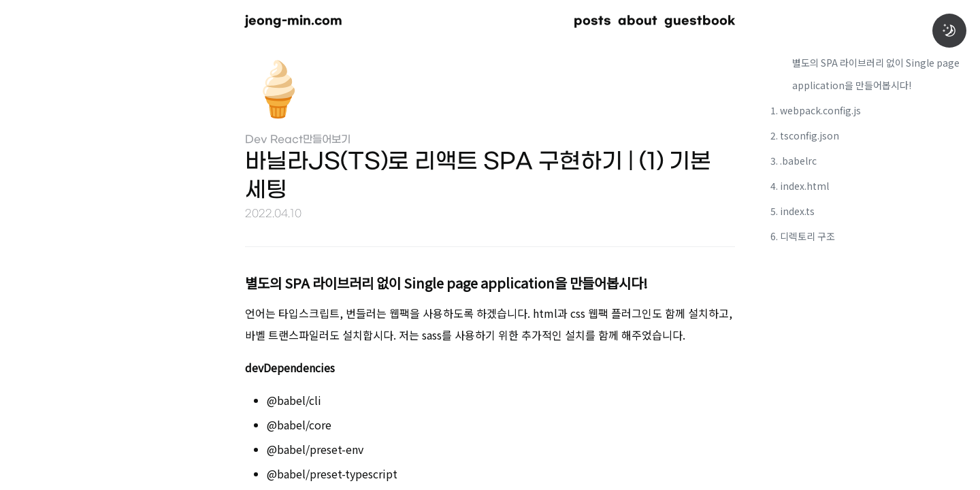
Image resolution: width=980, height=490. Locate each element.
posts (592, 21)
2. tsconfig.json (805, 135)
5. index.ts (793, 211)
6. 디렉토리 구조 (803, 236)
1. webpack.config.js (816, 110)
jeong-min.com (294, 21)
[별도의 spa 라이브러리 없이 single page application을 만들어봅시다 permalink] (225, 281)
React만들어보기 (310, 140)
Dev (256, 140)
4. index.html (800, 186)
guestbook (700, 21)
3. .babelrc (794, 161)
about (638, 21)
